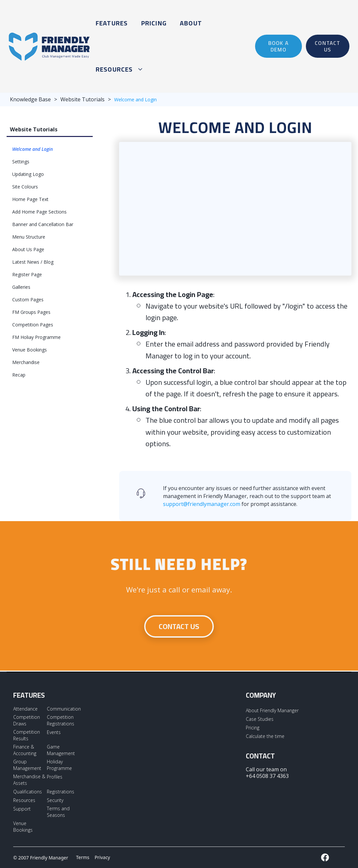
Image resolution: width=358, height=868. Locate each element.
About (191, 23)
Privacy (102, 857)
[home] (49, 46)
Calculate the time (265, 736)
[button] (118, 69)
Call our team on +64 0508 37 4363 (267, 773)
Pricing (154, 23)
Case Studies (260, 719)
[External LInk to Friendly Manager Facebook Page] (325, 857)
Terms (83, 857)
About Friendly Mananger (272, 710)
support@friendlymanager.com (202, 504)
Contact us (179, 626)
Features (112, 23)
